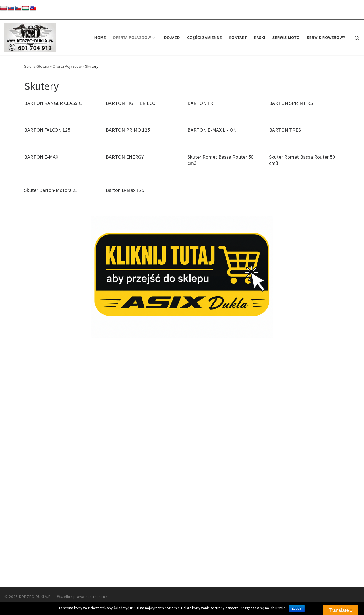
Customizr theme (73, 569)
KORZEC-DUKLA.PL (36, 561)
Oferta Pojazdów (67, 66)
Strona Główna (37, 66)
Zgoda (297, 608)
